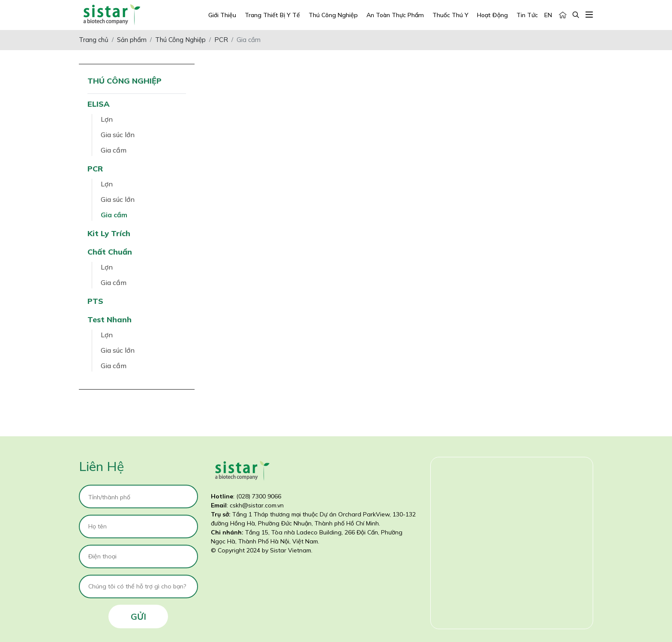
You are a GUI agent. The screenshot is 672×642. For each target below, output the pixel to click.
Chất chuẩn (110, 252)
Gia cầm (114, 150)
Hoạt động (492, 15)
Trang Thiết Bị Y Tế (272, 15)
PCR (95, 169)
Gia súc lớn (118, 135)
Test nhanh (109, 319)
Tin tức (527, 15)
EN (548, 15)
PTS (95, 301)
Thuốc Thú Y (450, 15)
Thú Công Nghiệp (333, 15)
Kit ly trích (109, 233)
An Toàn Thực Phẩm (395, 15)
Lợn (107, 119)
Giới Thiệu (222, 15)
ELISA (99, 104)
